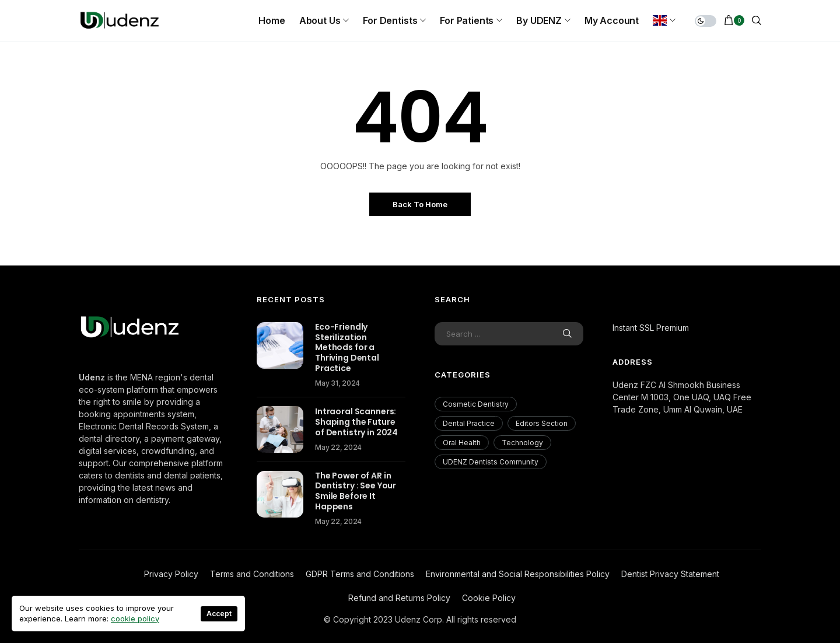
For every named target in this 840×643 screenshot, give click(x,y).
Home (272, 20)
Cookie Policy (489, 598)
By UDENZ (539, 20)
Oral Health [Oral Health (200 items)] (462, 443)
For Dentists (390, 20)
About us (320, 20)
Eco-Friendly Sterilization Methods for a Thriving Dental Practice (347, 348)
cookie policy (135, 618)
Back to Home (420, 204)
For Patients (467, 20)
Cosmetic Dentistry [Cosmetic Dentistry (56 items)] (476, 404)
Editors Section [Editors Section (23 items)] (542, 423)
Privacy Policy (171, 574)
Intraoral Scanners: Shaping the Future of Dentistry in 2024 (356, 422)
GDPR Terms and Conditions (360, 574)
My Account (612, 20)
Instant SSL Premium (651, 328)
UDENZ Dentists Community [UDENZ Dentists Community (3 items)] (491, 462)
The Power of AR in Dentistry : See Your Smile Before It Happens (356, 491)
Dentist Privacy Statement (670, 574)
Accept (219, 614)
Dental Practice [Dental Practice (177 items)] (469, 423)
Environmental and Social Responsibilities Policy (518, 574)
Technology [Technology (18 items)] (522, 443)
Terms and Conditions (252, 574)
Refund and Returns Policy (399, 598)
